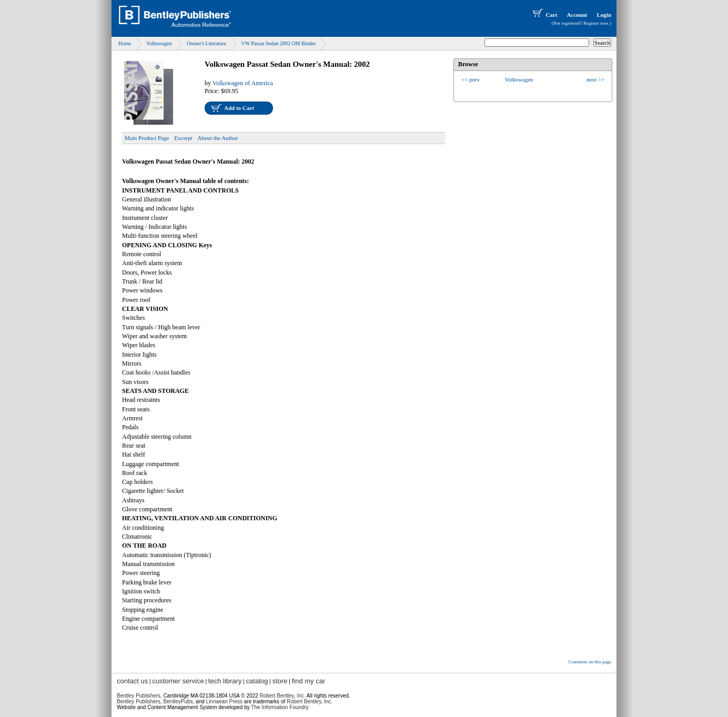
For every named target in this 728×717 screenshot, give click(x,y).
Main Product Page (147, 138)
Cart (544, 15)
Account (577, 15)
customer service (178, 681)
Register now (596, 23)
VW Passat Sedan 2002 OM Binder (278, 43)
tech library (225, 681)
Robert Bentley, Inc (281, 696)
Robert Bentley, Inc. (310, 701)
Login (604, 15)
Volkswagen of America (243, 83)
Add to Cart (239, 108)
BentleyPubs (178, 701)
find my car (309, 681)
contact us (132, 681)
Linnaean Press (225, 701)
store (280, 681)
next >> (595, 79)
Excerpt (183, 138)
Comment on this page (590, 662)
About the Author (218, 138)
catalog (257, 681)
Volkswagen (159, 43)
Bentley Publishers (139, 696)
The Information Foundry (280, 707)
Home (125, 43)
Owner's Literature (206, 43)
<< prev (471, 79)
